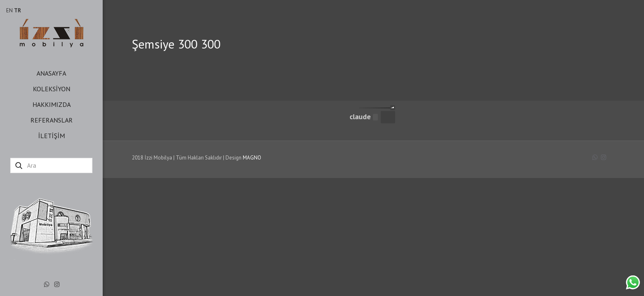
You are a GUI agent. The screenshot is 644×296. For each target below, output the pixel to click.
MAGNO (252, 158)
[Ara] (51, 165)
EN (9, 10)
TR (17, 10)
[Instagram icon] (57, 284)
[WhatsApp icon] (47, 284)
